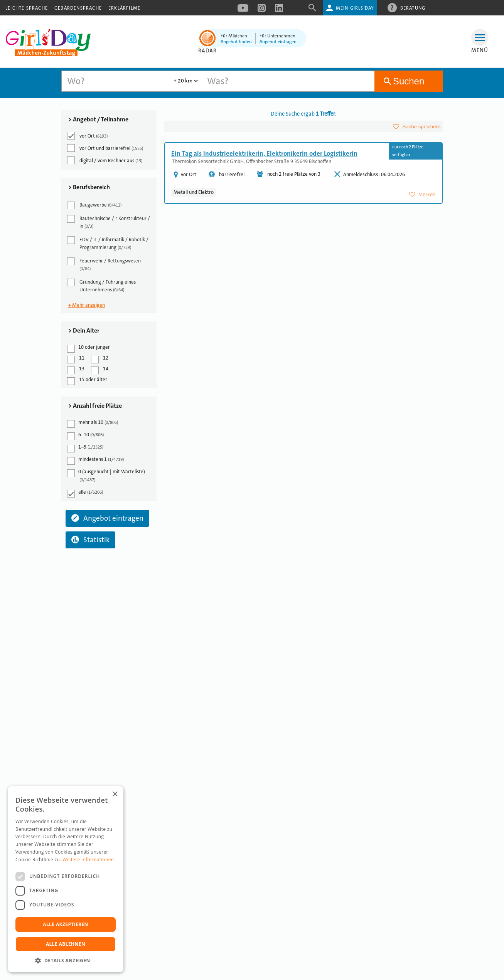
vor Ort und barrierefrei (106, 148)
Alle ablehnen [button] (66, 944)
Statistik (90, 540)
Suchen (409, 81)
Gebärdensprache (78, 8)
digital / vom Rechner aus (105, 160)
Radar (208, 50)
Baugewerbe (95, 205)
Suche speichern (421, 127)
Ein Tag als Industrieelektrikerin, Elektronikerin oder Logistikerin (264, 153)
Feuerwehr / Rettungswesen (105, 265)
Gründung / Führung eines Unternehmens (102, 286)
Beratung (413, 8)
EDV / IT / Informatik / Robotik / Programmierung (108, 243)
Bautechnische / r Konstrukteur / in (109, 222)
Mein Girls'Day (355, 8)
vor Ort (88, 136)
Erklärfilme (124, 8)
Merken (427, 194)
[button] (66, 961)
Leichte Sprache (27, 8)
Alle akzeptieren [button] (66, 924)
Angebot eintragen (278, 42)
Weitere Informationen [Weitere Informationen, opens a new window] (88, 860)
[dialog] (66, 879)
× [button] (115, 794)
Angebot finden (236, 42)
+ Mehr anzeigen (87, 305)
